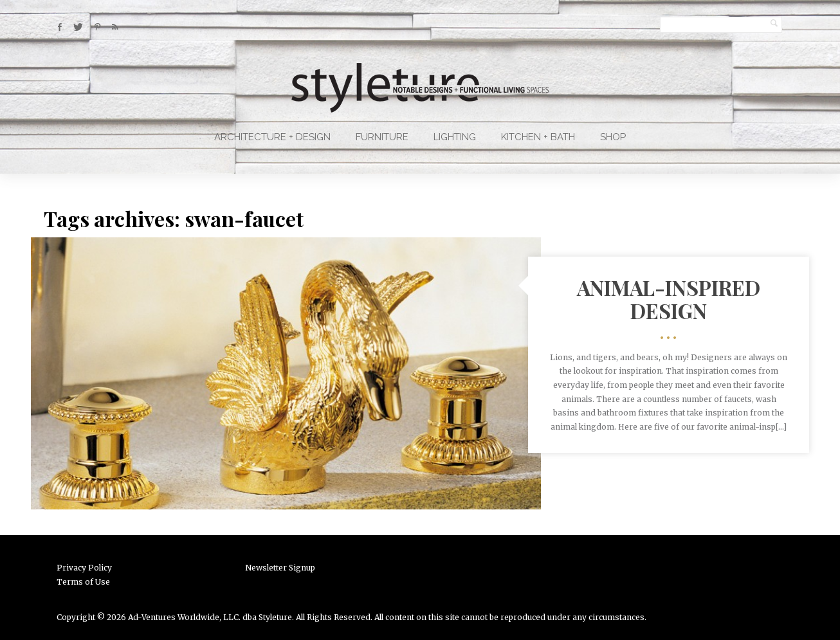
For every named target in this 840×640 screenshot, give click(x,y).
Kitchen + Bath (538, 137)
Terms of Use (83, 582)
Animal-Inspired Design (669, 298)
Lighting (455, 137)
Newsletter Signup (280, 568)
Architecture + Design (272, 137)
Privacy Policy (84, 568)
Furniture (382, 137)
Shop (613, 137)
